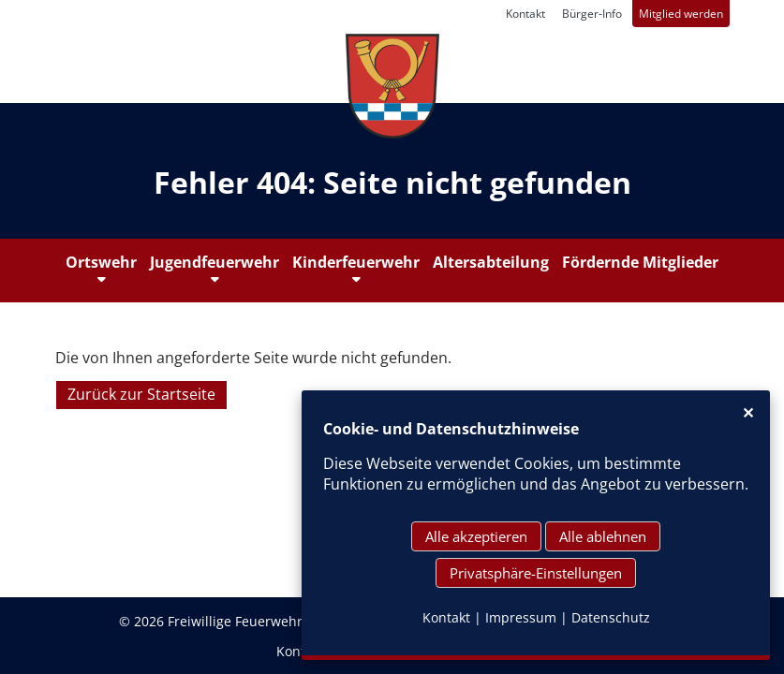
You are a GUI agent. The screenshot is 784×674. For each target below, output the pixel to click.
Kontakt (525, 14)
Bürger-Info (592, 14)
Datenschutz (611, 617)
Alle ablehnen (603, 536)
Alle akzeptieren (476, 536)
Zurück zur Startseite (141, 395)
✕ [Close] (747, 413)
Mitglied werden (681, 14)
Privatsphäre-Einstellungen (536, 573)
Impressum (521, 617)
